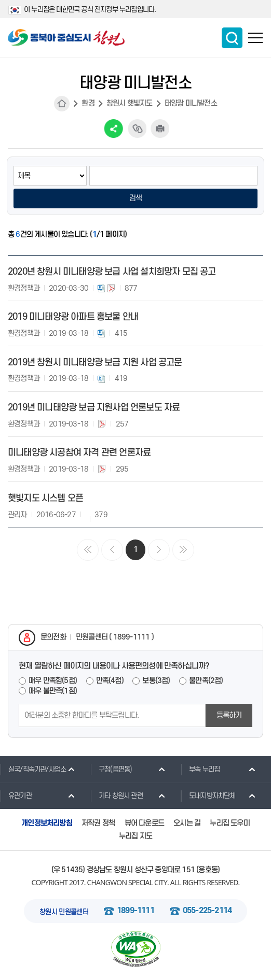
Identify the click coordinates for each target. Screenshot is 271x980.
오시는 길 (187, 823)
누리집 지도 (135, 836)
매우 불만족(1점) (53, 691)
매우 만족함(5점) (53, 681)
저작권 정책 (98, 823)
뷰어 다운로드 (144, 823)
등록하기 (229, 715)
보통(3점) (156, 681)
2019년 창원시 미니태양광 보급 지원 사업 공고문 (95, 363)
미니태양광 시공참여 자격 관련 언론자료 (79, 453)
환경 (88, 103)
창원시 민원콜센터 (64, 912)
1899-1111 (135, 911)
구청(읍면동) (111, 769)
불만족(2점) (206, 681)
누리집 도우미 (229, 823)
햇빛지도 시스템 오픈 (45, 498)
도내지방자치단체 (208, 796)
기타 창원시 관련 (117, 796)
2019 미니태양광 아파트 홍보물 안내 (73, 317)
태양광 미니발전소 (191, 103)
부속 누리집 (200, 769)
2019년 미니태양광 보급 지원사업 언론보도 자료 (94, 408)
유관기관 (16, 796)
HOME (62, 104)
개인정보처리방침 (47, 823)
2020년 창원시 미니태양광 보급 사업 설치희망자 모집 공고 (112, 272)
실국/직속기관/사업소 (33, 769)
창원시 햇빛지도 (130, 103)
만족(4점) (110, 681)
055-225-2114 (207, 911)
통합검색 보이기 (232, 38)
